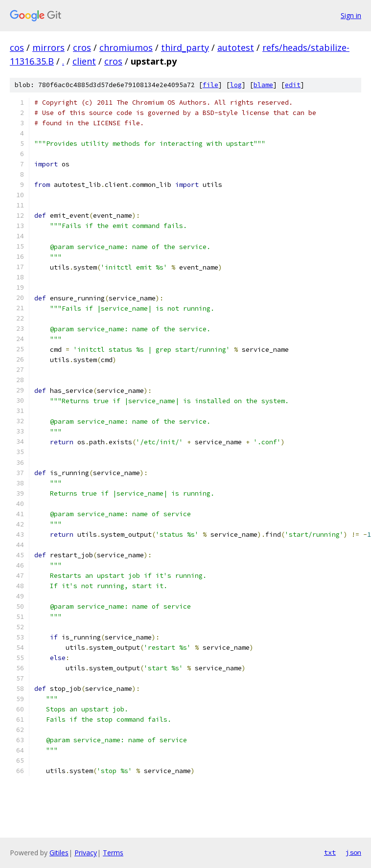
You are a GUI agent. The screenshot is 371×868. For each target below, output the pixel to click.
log (236, 85)
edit (293, 85)
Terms (113, 853)
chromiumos (126, 47)
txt (330, 852)
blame (263, 85)
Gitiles (59, 853)
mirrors (48, 47)
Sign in (351, 15)
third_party (185, 47)
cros (82, 47)
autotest (236, 47)
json (353, 852)
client (84, 61)
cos (17, 47)
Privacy (86, 853)
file (210, 85)
